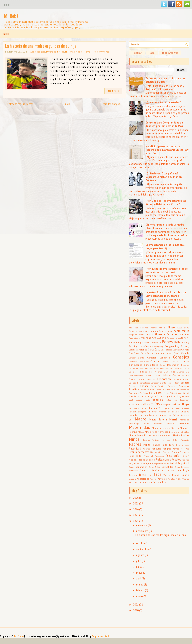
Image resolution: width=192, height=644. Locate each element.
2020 (136, 610)
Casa (157, 350)
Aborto (154, 328)
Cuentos (164, 361)
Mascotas (184, 423)
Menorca (175, 428)
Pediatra (146, 449)
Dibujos (143, 372)
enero (139, 596)
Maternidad (140, 427)
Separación (141, 467)
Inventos (162, 412)
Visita (166, 482)
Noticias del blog (161, 440)
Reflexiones (163, 459)
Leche (152, 415)
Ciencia (185, 350)
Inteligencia (142, 412)
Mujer (140, 435)
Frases (166, 393)
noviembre (142, 531)
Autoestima (172, 338)
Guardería (140, 400)
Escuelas (134, 386)
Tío (150, 475)
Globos (186, 396)
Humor (144, 408)
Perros (176, 449)
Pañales (156, 445)
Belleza (179, 342)
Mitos (148, 432)
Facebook (184, 386)
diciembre (142, 525)
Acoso (142, 331)
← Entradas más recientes (19, 104)
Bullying (185, 346)
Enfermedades (143, 383)
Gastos (179, 393)
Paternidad (135, 449)
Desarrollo (143, 368)
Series (151, 467)
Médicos (166, 428)
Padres (135, 444)
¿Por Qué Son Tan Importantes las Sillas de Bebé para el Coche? (166, 203)
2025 (136, 504)
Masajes (171, 423)
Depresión (133, 368)
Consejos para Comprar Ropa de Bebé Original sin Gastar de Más (164, 124)
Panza (147, 445)
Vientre (186, 479)
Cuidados (175, 361)
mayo (139, 573)
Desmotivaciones (156, 368)
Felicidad (175, 390)
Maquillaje (134, 423)
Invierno (171, 412)
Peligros (167, 449)
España (144, 386)
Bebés (167, 342)
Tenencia (133, 475)
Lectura (159, 415)
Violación (140, 482)
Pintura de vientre (139, 452)
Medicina (157, 428)
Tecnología (183, 470)
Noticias (146, 440)
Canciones (142, 350)
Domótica (149, 376)
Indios (178, 408)
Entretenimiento (158, 383)
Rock (161, 464)
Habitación (157, 400)
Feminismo (134, 393)
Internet (153, 412)
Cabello (132, 350)
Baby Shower (143, 342)
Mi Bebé (11, 16)
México (141, 432)
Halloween (184, 400)
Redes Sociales (147, 460)
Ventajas (162, 479)
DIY (187, 372)
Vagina (153, 479)
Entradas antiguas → (113, 104)
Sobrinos (145, 470)
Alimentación (162, 334)
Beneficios (145, 346)
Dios (150, 372)
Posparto (184, 452)
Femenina (184, 390)
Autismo (162, 338)
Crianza (155, 361)
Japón (178, 412)
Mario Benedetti (153, 423)
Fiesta (152, 393)
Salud (173, 463)
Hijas (61, 52)
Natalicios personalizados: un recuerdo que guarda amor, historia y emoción (167, 150)
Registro (185, 460)
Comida (185, 353)
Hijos (155, 404)
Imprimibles (168, 408)
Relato (139, 464)
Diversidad (52, 52)
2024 (136, 509)
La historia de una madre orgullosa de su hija (41, 46)
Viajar (178, 479)
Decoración (173, 365)
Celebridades (166, 350)
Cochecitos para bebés (160, 353)
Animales (184, 334)
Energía (132, 383)
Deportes (185, 365)
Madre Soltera (158, 420)
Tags (152, 53)
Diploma (158, 372)
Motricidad (184, 432)
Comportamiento (136, 358)
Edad (158, 375)
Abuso (171, 328)
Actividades (152, 331)
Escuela (185, 383)
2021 (136, 605)
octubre (140, 543)
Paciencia (185, 440)
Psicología (172, 456)
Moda (154, 432)
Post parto (135, 456)
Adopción (133, 334)
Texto (142, 475)
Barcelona (156, 342)
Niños (134, 439)
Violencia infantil (154, 482)
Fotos (159, 393)
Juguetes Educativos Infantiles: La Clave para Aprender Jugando (166, 294)
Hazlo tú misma (136, 404)
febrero (140, 590)
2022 (136, 521)
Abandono (133, 328)
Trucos (175, 475)
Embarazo (164, 379)
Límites (175, 415)
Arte (154, 338)
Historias (70, 52)
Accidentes (134, 331)
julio (139, 561)
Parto (172, 445)
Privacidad (148, 456)
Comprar (152, 358)
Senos (132, 467)
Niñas (186, 435)
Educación (169, 375)
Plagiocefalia (156, 452)
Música (148, 435)
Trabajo (167, 475)
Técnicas (170, 470)
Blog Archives (170, 53)
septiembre (142, 549)
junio (139, 567)
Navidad (177, 435)
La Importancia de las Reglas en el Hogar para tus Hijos (165, 247)
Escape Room (173, 383)
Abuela (162, 328)
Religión (147, 463)
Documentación (136, 376)
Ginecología (163, 396)
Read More (113, 91)
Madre (79, 52)
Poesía (175, 452)
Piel (182, 449)
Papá (165, 445)
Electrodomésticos (147, 379)
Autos (132, 342)
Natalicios (157, 435)
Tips (157, 474)
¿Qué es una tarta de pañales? (163, 102)
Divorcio (181, 372)
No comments (101, 52)
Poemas (166, 452)
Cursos (163, 365)
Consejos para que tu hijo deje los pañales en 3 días (165, 80)
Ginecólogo (177, 396)
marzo (140, 585)
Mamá (87, 52)
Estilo (153, 386)
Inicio (7, 5)
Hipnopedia (166, 404)
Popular (137, 53)
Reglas (132, 463)
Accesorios (183, 328)
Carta (151, 350)
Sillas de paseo (182, 467)
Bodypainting (172, 346)
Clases (137, 353)
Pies (187, 449)
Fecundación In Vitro (160, 390)
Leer (165, 415)
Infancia (185, 408)
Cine (131, 353)
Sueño (155, 470)
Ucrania (133, 479)
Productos (159, 456)
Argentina (146, 338)
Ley (169, 415)
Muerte (133, 435)
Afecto (141, 334)
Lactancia (144, 415)
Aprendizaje (134, 338)
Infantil (132, 412)
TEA (163, 470)
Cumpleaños (136, 365)
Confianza (165, 358)
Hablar (175, 400)
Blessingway (158, 346)
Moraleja (175, 432)
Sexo (158, 467)
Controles (133, 361)
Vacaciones (143, 479)
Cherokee (177, 350)
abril (139, 579)
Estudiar (162, 386)
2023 (136, 515)
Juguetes (134, 415)
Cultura (185, 361)
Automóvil (184, 338)
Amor (174, 334)
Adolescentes (38, 52)
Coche (143, 353)
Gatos (186, 393)
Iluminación (155, 408)
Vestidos (171, 479)
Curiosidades (151, 365)
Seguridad (183, 463)
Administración (166, 331)
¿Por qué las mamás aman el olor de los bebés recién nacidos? (166, 270)
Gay (131, 396)
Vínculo (132, 482)
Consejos (181, 357)
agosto (140, 555)
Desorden (178, 368)
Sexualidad (167, 467)
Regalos (176, 460)
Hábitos (167, 400)
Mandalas (184, 420)
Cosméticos (144, 361)
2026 (136, 498)
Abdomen (144, 328)
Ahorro (149, 334)
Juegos (185, 412)
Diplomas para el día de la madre (165, 225)
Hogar (186, 404)
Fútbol (173, 393)
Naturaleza (167, 435)
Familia (133, 389)
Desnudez (169, 368)
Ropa (166, 463)
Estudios (172, 386)
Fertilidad (144, 393)
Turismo (185, 475)
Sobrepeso (133, 470)
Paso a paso (183, 445)
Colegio (177, 353)
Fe (148, 390)
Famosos (142, 390)
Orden (175, 440)
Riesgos (155, 464)
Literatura (184, 415)
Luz (131, 420)
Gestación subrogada (145, 396)
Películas (156, 449)
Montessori (164, 432)
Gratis (132, 400)
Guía (148, 400)
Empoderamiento (181, 379)
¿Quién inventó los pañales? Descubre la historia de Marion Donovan (163, 177)
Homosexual (134, 408)
